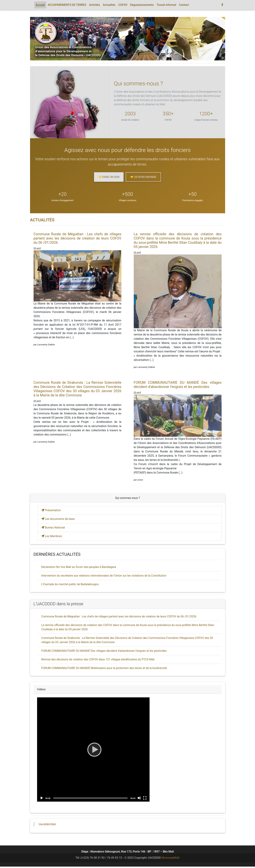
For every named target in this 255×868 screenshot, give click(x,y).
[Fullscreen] (145, 798)
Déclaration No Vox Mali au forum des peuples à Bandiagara (79, 567)
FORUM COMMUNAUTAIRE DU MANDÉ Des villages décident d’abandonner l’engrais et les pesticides (178, 385)
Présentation (51, 510)
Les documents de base (58, 519)
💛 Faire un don (109, 177)
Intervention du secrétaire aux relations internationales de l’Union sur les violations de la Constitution (104, 576)
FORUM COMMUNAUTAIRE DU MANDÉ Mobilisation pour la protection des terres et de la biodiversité (104, 668)
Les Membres (52, 536)
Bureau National (53, 528)
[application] (93, 749)
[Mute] (139, 798)
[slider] (91, 798)
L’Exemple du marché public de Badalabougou (70, 584)
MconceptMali (170, 858)
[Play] (93, 749)
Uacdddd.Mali (47, 824)
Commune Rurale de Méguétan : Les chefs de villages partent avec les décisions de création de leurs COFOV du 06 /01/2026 (78, 238)
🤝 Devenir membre (143, 177)
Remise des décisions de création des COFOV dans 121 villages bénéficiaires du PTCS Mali (98, 659)
